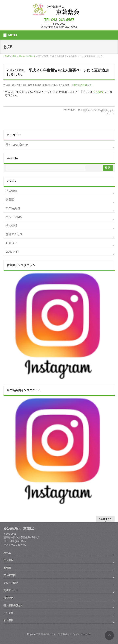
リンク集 (8, 613)
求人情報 (11, 226)
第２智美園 (13, 208)
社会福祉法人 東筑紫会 (54, 634)
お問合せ (11, 243)
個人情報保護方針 (13, 605)
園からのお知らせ (82, 85)
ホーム (7, 553)
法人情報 (11, 191)
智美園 (10, 200)
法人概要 (98, 92)
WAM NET (12, 252)
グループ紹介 (14, 217)
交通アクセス (14, 234)
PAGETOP (105, 519)
